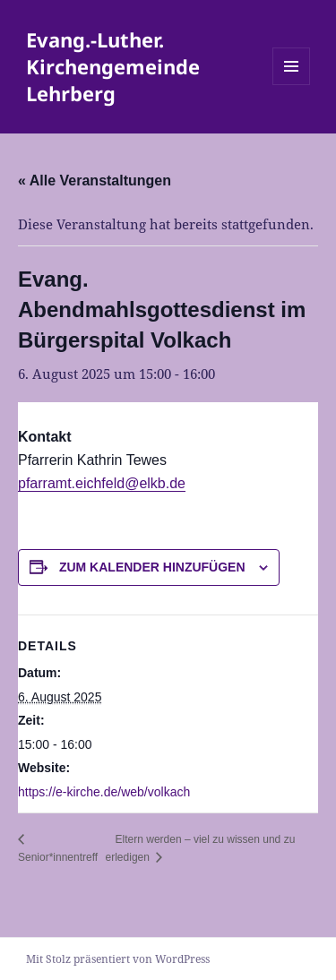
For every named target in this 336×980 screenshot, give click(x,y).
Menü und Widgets (292, 85)
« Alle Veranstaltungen (95, 181)
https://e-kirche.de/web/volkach (104, 792)
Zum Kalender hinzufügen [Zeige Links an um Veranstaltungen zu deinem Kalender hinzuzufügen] (152, 567)
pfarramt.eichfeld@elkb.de (102, 483)
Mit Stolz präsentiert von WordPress (118, 959)
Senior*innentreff (58, 857)
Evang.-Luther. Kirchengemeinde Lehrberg (113, 66)
